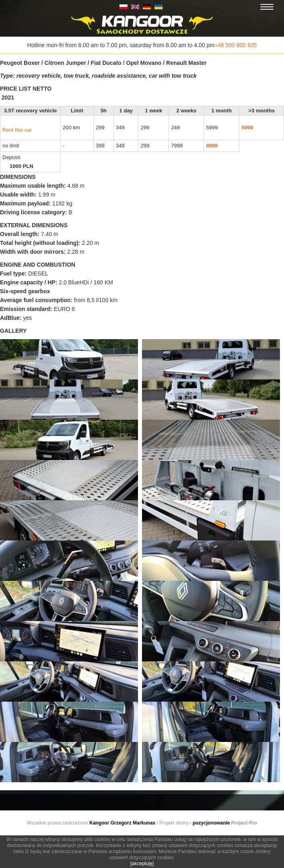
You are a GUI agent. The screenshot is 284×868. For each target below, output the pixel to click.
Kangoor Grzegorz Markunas (122, 823)
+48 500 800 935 (236, 45)
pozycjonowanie (211, 823)
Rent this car (17, 130)
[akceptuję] (142, 864)
